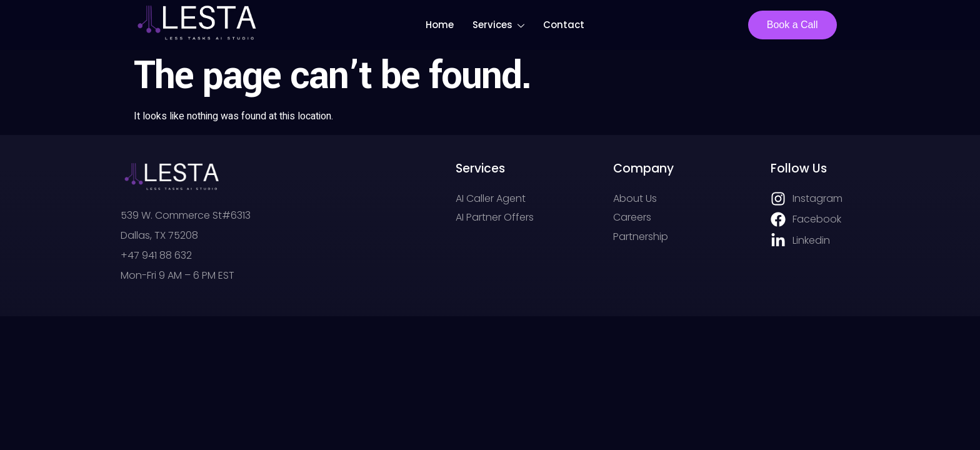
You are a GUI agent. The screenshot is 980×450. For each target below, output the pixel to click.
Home (440, 25)
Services (498, 26)
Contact (564, 25)
